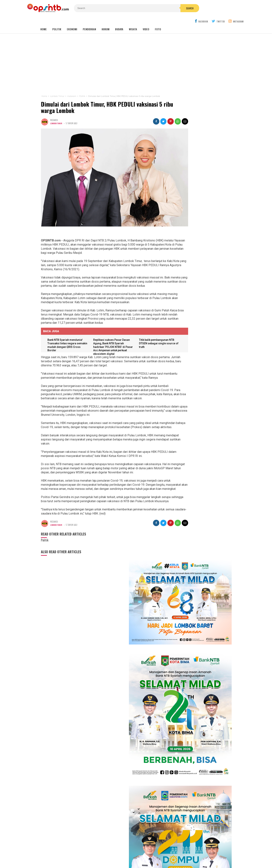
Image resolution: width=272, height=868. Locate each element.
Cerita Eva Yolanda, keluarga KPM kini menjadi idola (202, 495)
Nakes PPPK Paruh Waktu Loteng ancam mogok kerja (199, 679)
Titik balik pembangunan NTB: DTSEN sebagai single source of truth (147, 328)
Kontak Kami (122, 853)
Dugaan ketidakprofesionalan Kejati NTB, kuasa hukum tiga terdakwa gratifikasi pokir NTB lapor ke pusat (203, 661)
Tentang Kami (102, 853)
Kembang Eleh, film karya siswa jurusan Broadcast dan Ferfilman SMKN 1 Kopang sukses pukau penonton (203, 463)
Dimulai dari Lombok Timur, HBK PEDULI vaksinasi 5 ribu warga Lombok (101, 99)
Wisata (133, 20)
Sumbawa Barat (126, 808)
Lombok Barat (113, 804)
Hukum (106, 20)
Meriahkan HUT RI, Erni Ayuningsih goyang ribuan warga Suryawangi (204, 505)
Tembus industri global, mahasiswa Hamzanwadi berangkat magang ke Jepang (200, 576)
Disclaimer (172, 853)
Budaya (119, 20)
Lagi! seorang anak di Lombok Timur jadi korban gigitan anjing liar (201, 592)
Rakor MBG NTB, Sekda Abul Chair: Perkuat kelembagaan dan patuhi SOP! (200, 623)
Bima (114, 808)
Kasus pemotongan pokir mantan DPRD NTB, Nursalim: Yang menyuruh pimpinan (208, 558)
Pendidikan (89, 20)
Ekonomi (72, 20)
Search (157, 8)
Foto (158, 20)
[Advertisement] (136, 56)
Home (44, 20)
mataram (144, 800)
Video (146, 20)
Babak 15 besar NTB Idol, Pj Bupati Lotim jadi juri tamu (203, 474)
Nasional (154, 800)
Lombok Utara (147, 804)
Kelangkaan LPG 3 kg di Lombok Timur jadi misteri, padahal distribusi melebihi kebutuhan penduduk (203, 641)
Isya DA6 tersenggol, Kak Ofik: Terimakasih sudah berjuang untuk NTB (204, 485)
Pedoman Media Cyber (148, 853)
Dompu (135, 804)
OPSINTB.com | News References (133, 859)
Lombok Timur (56, 115)
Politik (57, 20)
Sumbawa (126, 804)
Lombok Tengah (130, 800)
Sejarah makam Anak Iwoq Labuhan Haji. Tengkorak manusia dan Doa (200, 607)
